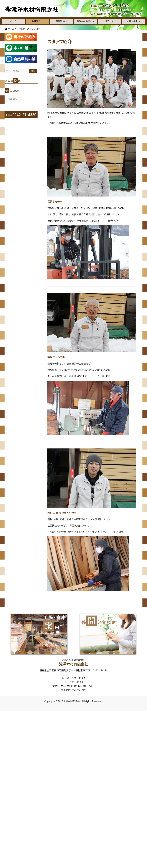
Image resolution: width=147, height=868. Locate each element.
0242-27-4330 (115, 6)
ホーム (13, 21)
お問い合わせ (134, 21)
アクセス (110, 21)
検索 (33, 71)
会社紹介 (37, 21)
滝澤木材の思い (86, 21)
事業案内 (62, 21)
